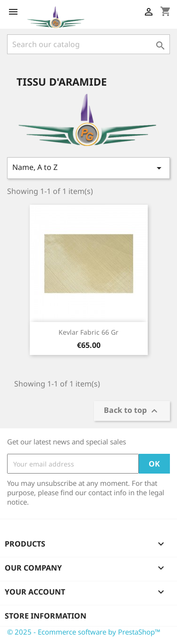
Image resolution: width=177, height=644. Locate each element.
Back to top (132, 411)
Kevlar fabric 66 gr (88, 332)
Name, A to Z (88, 168)
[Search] (88, 44)
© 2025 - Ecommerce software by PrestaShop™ (84, 632)
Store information (46, 616)
